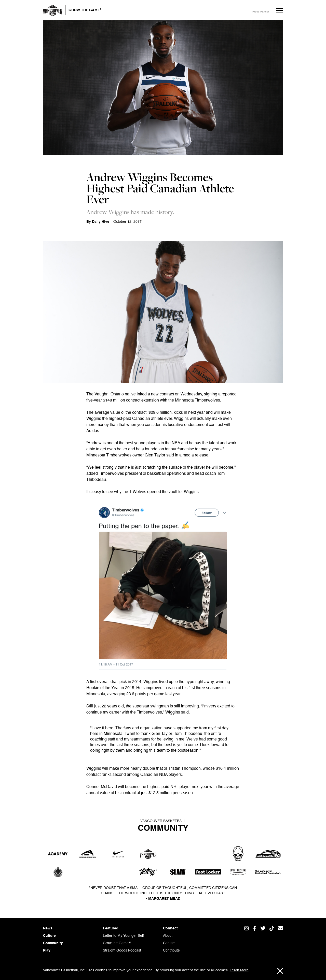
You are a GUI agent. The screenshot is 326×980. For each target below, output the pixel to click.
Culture (49, 936)
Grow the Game (85, 10)
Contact (169, 943)
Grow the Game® (117, 943)
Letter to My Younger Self (123, 936)
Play (47, 951)
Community (53, 943)
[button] (277, 10)
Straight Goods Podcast (122, 951)
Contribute (171, 951)
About (168, 936)
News (48, 928)
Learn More (239, 970)
